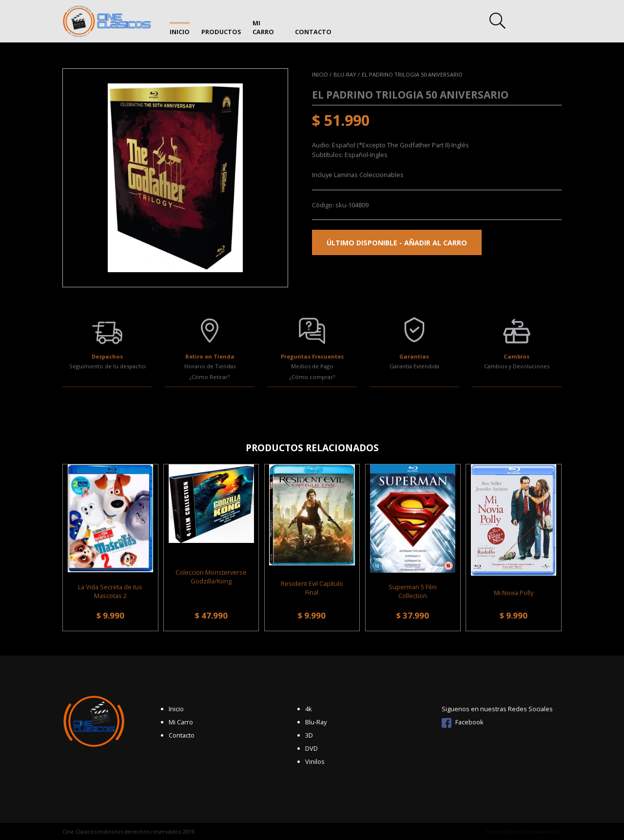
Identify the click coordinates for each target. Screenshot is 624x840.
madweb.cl (547, 831)
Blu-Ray (316, 722)
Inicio (180, 23)
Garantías (414, 356)
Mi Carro (269, 23)
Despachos (107, 356)
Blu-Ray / (347, 74)
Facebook (463, 722)
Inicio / (322, 74)
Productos (222, 23)
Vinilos (315, 761)
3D (309, 735)
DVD (312, 748)
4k (309, 709)
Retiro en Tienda (210, 356)
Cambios (517, 356)
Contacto (314, 23)
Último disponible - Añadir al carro (397, 243)
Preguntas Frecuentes (312, 356)
